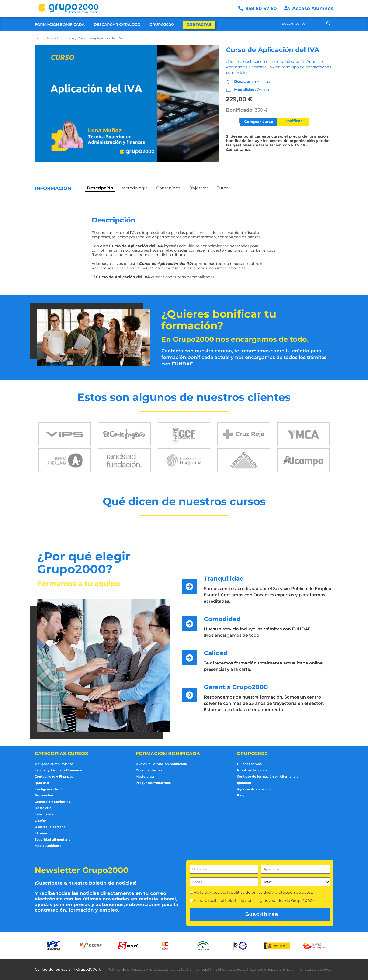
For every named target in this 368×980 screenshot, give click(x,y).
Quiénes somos (249, 764)
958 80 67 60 (258, 8)
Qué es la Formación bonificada (161, 764)
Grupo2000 (162, 25)
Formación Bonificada (60, 25)
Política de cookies (314, 969)
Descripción (100, 188)
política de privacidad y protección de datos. (272, 892)
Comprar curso (259, 122)
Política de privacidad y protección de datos (147, 969)
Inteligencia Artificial (52, 789)
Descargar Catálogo (117, 25)
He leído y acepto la (254, 892)
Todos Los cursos (61, 38)
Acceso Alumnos (309, 8)
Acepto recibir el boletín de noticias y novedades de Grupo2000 (254, 901)
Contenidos (168, 188)
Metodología (135, 188)
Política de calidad (230, 969)
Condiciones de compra (272, 969)
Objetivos (199, 188)
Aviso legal (200, 969)
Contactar (199, 25)
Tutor (222, 188)
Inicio (39, 38)
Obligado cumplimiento (54, 764)
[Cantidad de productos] (233, 120)
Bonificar (293, 121)
